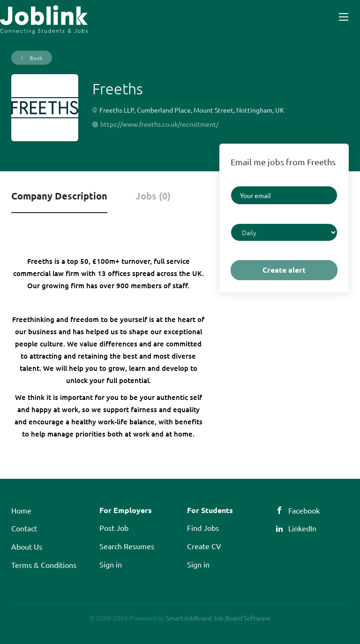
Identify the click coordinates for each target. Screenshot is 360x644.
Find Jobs (203, 528)
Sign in (111, 564)
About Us (27, 546)
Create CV (204, 546)
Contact (24, 528)
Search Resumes (127, 546)
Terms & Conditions (44, 565)
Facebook (304, 510)
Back (35, 58)
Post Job (114, 528)
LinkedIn (302, 528)
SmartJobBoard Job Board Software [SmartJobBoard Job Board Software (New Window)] (218, 618)
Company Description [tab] (59, 196)
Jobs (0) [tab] (153, 196)
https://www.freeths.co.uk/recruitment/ (159, 124)
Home (21, 510)
